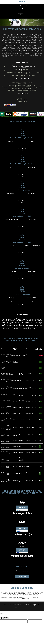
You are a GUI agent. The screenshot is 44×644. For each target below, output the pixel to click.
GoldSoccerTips (11, 592)
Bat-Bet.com (22, 597)
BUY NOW (20, 69)
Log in (24, 68)
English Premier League (13, 605)
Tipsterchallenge (11, 593)
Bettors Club (30, 593)
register (21, 14)
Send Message (22, 576)
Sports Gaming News (38, 597)
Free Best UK (23, 592)
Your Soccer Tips (13, 591)
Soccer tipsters (30, 596)
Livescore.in (6, 591)
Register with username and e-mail (24, 66)
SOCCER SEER (4, 597)
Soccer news (4, 592)
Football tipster (37, 596)
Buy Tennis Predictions (21, 593)
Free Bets (17, 592)
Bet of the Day (29, 597)
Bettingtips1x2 (27, 598)
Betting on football (18, 598)
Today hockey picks (11, 595)
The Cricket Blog (37, 591)
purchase (11, 493)
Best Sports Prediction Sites (10, 596)
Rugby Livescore (31, 592)
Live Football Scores (28, 591)
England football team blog (31, 595)
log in (21, 8)
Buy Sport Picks (39, 592)
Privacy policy (28, 605)
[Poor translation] (6, 618)
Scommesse (20, 591)
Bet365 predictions (21, 596)
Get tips (26, 71)
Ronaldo (5, 593)
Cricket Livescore (37, 593)
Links (37, 605)
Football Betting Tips (13, 597)
